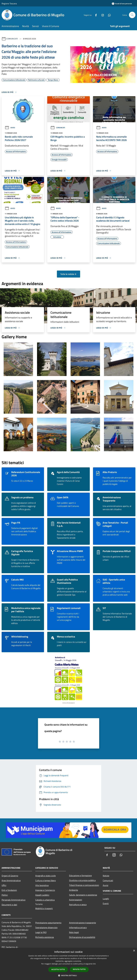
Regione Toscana (9, 3)
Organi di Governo (10, 876)
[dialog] (68, 964)
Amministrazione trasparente (83, 923)
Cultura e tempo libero (45, 880)
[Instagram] (102, 15)
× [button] (134, 951)
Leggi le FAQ (41, 932)
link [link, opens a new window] (94, 964)
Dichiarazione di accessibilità (82, 937)
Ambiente (74, 890)
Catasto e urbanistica (45, 900)
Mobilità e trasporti (44, 908)
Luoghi (106, 899)
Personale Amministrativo (13, 900)
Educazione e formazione (80, 875)
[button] (69, 975)
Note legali (74, 932)
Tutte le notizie (68, 274)
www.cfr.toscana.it (69, 703)
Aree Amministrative (11, 880)
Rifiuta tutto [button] (79, 969)
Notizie (106, 876)
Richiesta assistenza (45, 937)
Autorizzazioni (76, 900)
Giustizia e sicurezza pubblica (82, 880)
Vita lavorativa (42, 885)
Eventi (106, 903)
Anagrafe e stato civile (45, 876)
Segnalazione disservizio (46, 927)
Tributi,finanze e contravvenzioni (84, 885)
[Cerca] (132, 15)
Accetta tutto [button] (58, 969)
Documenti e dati (9, 905)
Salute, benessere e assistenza (83, 895)
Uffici (4, 885)
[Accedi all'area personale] (122, 4)
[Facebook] (95, 15)
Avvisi (10, 128)
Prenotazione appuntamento (48, 923)
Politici (5, 895)
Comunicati (12, 39)
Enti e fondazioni (9, 890)
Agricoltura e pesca (78, 905)
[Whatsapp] (108, 15)
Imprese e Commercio (45, 890)
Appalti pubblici (42, 895)
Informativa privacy (78, 927)
